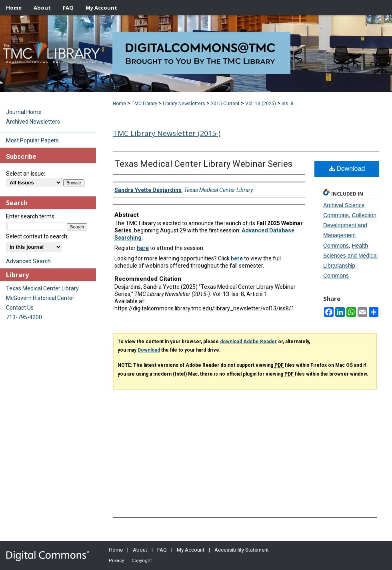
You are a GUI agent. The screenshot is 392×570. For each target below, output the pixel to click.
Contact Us (20, 308)
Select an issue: (26, 174)
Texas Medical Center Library (42, 288)
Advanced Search (28, 261)
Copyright (142, 561)
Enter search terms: (31, 216)
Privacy (116, 561)
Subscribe (21, 157)
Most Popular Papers (32, 140)
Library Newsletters (184, 104)
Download (347, 169)
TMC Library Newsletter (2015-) (167, 133)
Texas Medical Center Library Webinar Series (203, 164)
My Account (191, 550)
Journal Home (24, 112)
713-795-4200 (24, 317)
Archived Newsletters (33, 122)
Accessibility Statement (242, 550)
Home (119, 104)
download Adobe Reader (248, 342)
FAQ (162, 550)
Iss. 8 (288, 104)
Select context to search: (37, 236)
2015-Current (225, 104)
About (140, 550)
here (143, 248)
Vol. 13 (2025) (261, 104)
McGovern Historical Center (40, 298)
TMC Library (144, 104)
